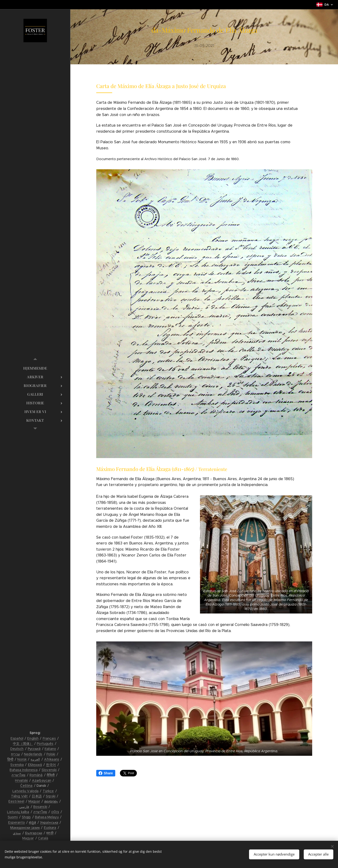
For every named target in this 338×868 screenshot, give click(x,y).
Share (106, 773)
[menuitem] (35, 368)
